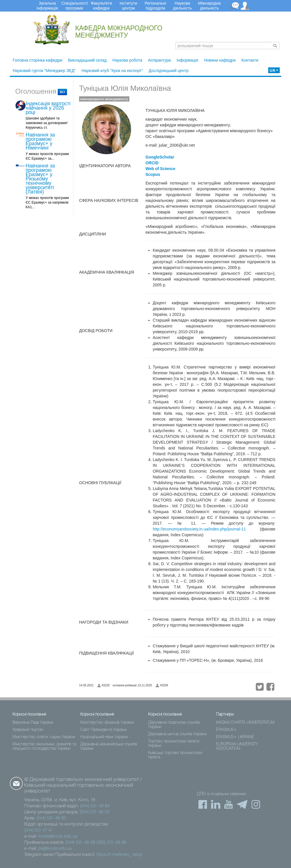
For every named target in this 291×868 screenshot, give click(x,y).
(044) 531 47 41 (38, 830)
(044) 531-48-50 (95, 812)
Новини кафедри (220, 60)
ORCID (152, 163)
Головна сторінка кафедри (38, 60)
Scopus (153, 174)
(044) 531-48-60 (51, 818)
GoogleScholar (160, 157)
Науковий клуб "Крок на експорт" (112, 71)
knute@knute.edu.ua (58, 836)
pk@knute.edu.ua (55, 849)
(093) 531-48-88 (111, 843)
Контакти (250, 60)
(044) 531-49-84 (95, 806)
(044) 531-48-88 (80, 843)
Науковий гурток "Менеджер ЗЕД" (44, 71)
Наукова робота (127, 60)
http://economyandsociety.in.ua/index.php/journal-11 (199, 529)
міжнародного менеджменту (104, 99)
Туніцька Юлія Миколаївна (125, 88)
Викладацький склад (87, 60)
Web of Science (160, 169)
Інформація (188, 60)
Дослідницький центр (169, 71)
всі (62, 92)
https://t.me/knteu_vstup (119, 855)
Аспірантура (159, 60)
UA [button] (274, 70)
